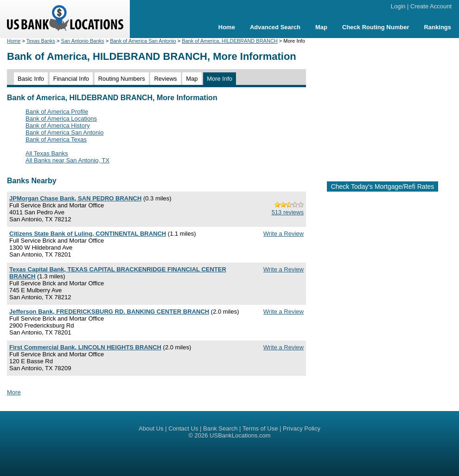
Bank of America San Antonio (143, 41)
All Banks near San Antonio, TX (67, 160)
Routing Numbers (122, 79)
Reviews (165, 79)
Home (227, 27)
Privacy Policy (302, 428)
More (14, 392)
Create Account (431, 6)
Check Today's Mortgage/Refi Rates (383, 187)
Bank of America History (58, 125)
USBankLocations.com (240, 435)
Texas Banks (41, 41)
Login (398, 6)
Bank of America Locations (61, 119)
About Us (151, 428)
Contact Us (183, 428)
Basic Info (31, 79)
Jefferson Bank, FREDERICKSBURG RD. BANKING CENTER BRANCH (109, 312)
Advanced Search (275, 27)
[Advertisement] (383, 106)
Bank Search (220, 428)
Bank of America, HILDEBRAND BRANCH (230, 41)
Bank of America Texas (56, 139)
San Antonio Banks (83, 41)
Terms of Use (260, 428)
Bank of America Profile (57, 112)
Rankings (437, 27)
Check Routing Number (376, 27)
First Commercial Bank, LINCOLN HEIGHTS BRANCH (85, 347)
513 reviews (288, 212)
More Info (220, 79)
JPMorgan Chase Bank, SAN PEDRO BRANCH (75, 198)
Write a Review (284, 234)
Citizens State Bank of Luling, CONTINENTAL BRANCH (88, 234)
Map (321, 27)
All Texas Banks (47, 153)
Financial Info (71, 79)
